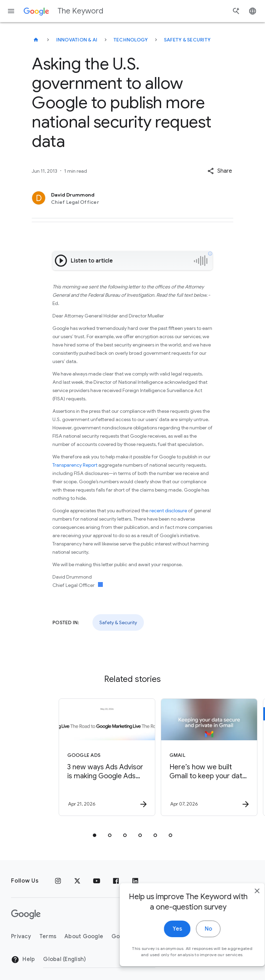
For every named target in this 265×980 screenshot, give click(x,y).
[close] (244, 895)
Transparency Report (75, 465)
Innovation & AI (77, 40)
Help (23, 960)
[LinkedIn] (135, 881)
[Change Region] (99, 959)
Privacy (21, 936)
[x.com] (77, 881)
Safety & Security (187, 40)
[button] (220, 171)
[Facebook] (116, 881)
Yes (164, 933)
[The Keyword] (36, 40)
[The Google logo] (26, 914)
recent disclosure (168, 511)
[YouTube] (97, 881)
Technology (131, 40)
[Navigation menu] (11, 11)
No (195, 933)
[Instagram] (58, 881)
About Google (84, 936)
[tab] (95, 835)
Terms (48, 936)
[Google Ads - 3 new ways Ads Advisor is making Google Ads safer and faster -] (81, 757)
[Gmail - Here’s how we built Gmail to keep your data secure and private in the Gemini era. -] (183, 757)
